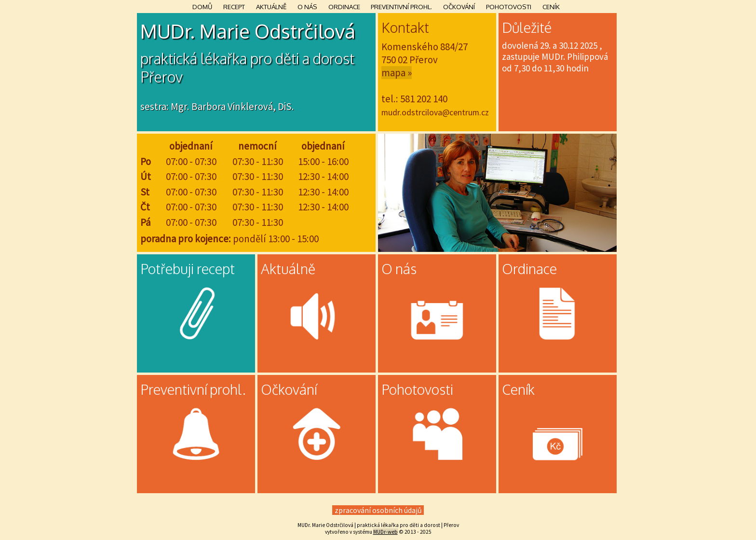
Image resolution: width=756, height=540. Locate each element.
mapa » (397, 73)
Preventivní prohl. (401, 7)
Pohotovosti (509, 7)
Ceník (551, 7)
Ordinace (344, 7)
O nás (307, 7)
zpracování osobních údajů (378, 510)
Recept (234, 7)
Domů (202, 7)
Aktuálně (271, 7)
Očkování (459, 7)
